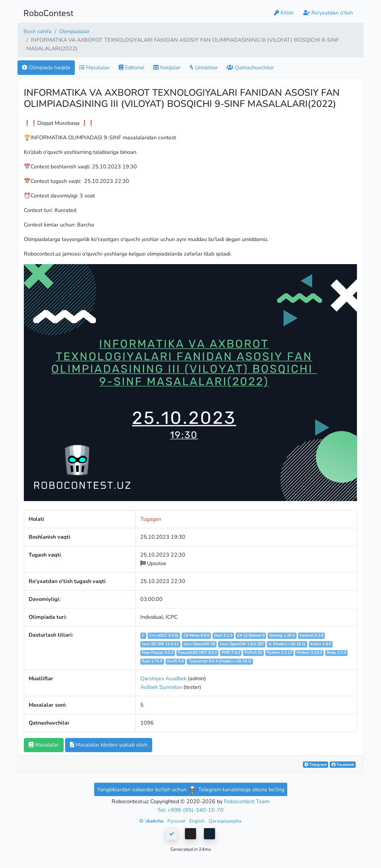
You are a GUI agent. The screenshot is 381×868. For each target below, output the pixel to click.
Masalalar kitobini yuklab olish (109, 745)
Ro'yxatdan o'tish (328, 13)
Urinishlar (204, 67)
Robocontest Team (247, 801)
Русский (177, 821)
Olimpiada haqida (46, 67)
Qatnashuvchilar (250, 67)
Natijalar (167, 67)
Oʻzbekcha (152, 821)
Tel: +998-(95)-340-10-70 (190, 810)
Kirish (284, 13)
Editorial (132, 67)
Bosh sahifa (38, 31)
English (198, 821)
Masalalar (95, 67)
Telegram (316, 765)
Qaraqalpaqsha (225, 821)
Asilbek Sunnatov (161, 687)
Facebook (343, 765)
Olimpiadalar (74, 31)
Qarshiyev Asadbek (163, 678)
